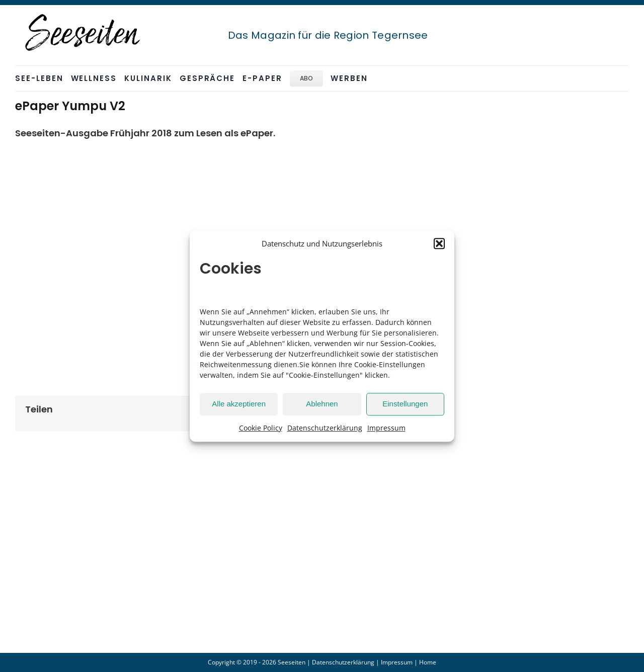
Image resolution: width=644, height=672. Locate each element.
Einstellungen (405, 404)
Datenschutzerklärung (325, 428)
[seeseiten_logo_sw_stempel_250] (83, 15)
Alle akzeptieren (239, 404)
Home (428, 662)
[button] (439, 244)
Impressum (386, 428)
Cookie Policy (261, 428)
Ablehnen (322, 404)
